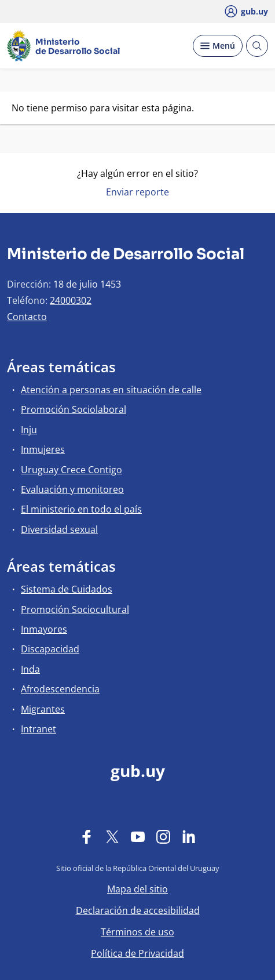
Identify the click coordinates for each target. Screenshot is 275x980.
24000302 (71, 300)
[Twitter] (112, 836)
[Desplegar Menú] (218, 46)
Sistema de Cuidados (67, 589)
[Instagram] (163, 836)
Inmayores (44, 629)
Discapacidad (50, 649)
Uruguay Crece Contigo (71, 470)
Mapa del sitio (137, 889)
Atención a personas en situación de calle (111, 390)
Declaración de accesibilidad (138, 910)
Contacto (27, 317)
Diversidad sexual (59, 529)
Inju (29, 430)
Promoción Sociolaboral (74, 409)
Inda (30, 669)
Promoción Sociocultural (75, 609)
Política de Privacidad (137, 953)
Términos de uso (137, 932)
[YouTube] (138, 836)
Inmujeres (43, 449)
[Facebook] (87, 836)
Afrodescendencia (60, 689)
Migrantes (43, 709)
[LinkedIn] (189, 836)
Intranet (38, 729)
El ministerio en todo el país (81, 509)
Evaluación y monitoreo (72, 489)
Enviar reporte (137, 192)
